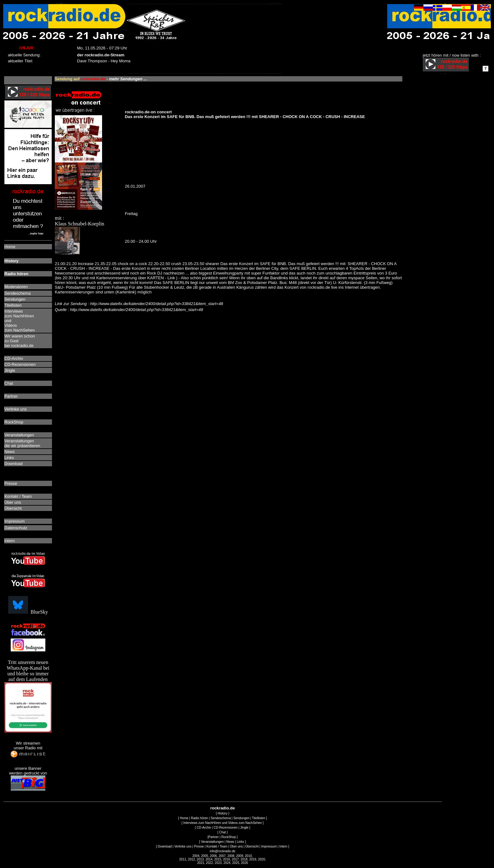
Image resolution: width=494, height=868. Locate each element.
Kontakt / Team (217, 846)
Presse (199, 846)
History (223, 813)
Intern (284, 846)
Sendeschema (221, 818)
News (230, 842)
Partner (213, 837)
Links (241, 842)
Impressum (269, 846)
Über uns (236, 846)
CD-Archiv (204, 828)
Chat (223, 832)
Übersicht (252, 846)
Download (165, 846)
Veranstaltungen (212, 842)
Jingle (244, 828)
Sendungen (241, 818)
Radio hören (199, 818)
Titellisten (259, 818)
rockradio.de (222, 808)
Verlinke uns (183, 846)
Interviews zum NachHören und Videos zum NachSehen (223, 823)
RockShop (228, 837)
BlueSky (28, 612)
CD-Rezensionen (226, 828)
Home (184, 818)
